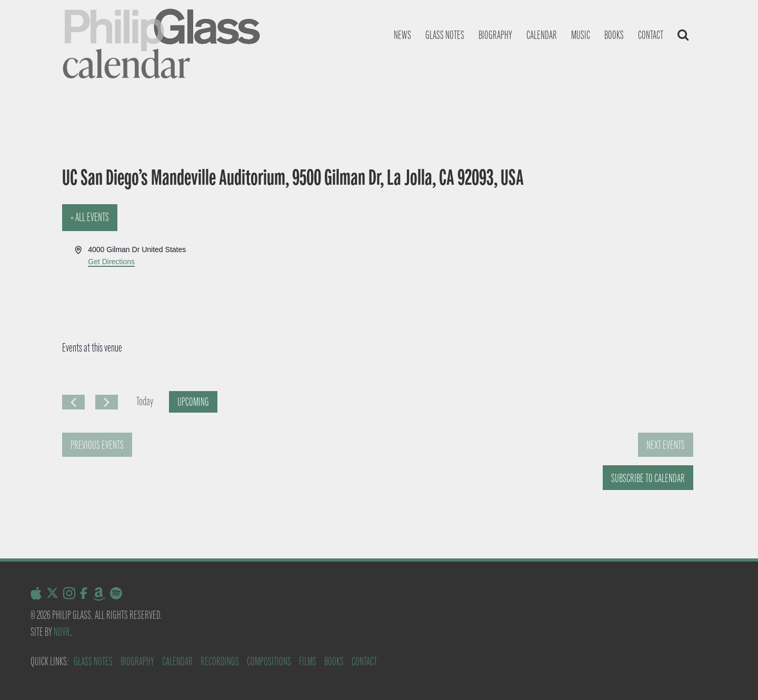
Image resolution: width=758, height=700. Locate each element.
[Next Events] (107, 402)
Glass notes (445, 35)
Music (581, 35)
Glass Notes (93, 661)
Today (145, 401)
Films (308, 661)
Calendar (542, 35)
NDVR (62, 632)
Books (614, 35)
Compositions (269, 661)
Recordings (220, 661)
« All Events (90, 217)
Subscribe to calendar (648, 478)
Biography (495, 35)
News (402, 35)
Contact (651, 35)
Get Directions (111, 262)
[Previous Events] (73, 402)
